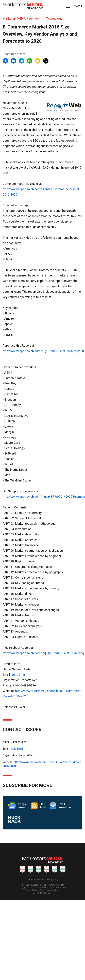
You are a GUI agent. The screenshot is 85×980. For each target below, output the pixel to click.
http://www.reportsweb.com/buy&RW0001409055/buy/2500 (43, 351)
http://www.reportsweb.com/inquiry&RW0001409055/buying (43, 653)
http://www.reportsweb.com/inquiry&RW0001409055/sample (44, 497)
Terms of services (36, 880)
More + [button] (78, 6)
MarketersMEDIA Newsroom (22, 18)
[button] (67, 6)
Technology (54, 18)
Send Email (19, 675)
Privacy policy (52, 880)
